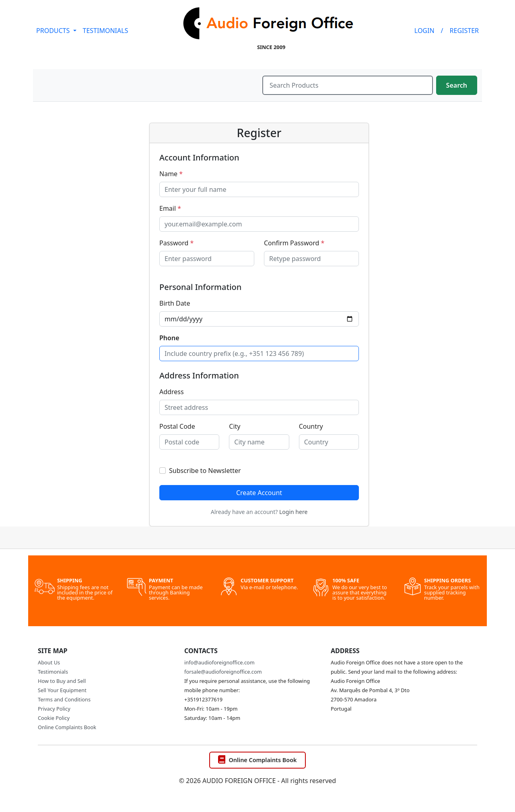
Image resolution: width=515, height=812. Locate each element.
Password (176, 243)
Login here (293, 512)
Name (171, 174)
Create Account (259, 493)
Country (311, 426)
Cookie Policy (54, 718)
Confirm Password (294, 243)
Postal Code (177, 426)
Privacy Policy (54, 709)
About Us (49, 662)
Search (457, 85)
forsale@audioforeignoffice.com (223, 672)
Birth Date (175, 303)
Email (170, 208)
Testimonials (53, 672)
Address (172, 392)
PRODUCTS (54, 31)
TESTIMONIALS (106, 31)
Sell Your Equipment (62, 690)
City (235, 426)
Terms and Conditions (64, 699)
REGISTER (464, 31)
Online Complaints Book (67, 727)
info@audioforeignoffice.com (219, 662)
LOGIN (424, 31)
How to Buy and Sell (62, 681)
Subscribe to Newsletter (205, 471)
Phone (169, 338)
